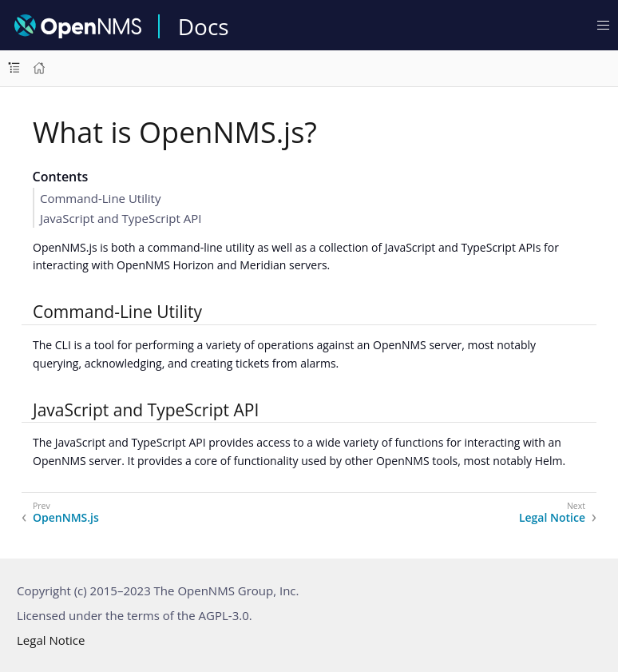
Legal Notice (552, 518)
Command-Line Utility (100, 198)
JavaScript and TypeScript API (121, 218)
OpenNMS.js (66, 518)
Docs (204, 26)
